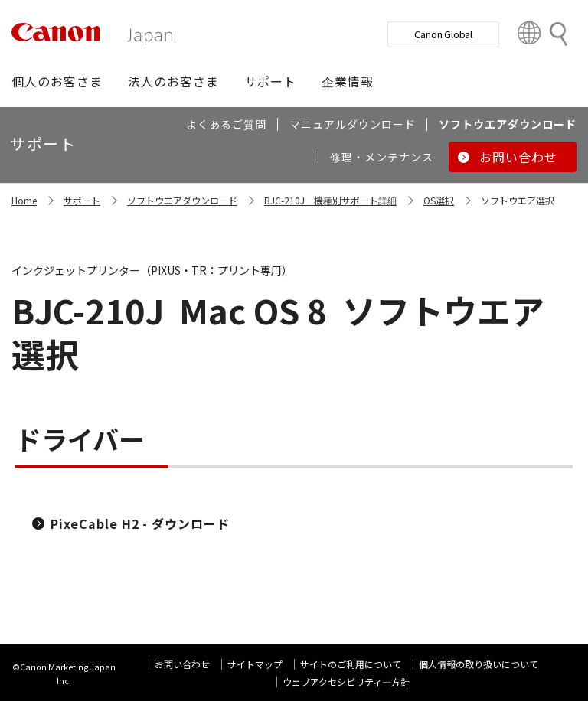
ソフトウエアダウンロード (182, 200)
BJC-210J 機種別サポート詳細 (330, 200)
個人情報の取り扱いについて (479, 664)
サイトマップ (255, 664)
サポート (82, 200)
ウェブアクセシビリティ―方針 (346, 681)
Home (24, 200)
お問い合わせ (182, 664)
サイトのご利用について (351, 664)
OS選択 (439, 200)
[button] (57, 81)
